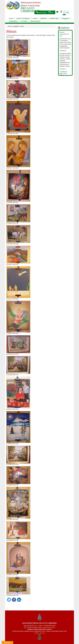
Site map (42, 633)
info (51, 12)
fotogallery (65, 18)
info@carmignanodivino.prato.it (46, 628)
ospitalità (43, 18)
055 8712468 (41, 12)
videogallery (13, 21)
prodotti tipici (54, 18)
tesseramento (35, 21)
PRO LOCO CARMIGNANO (31, 6)
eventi (35, 18)
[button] (9, 600)
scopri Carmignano (23, 18)
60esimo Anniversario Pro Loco (64, 34)
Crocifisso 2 (63, 51)
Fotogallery (16, 26)
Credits (36, 633)
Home (10, 26)
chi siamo (24, 21)
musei (11, 18)
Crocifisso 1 (63, 69)
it (64, 12)
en (67, 12)
